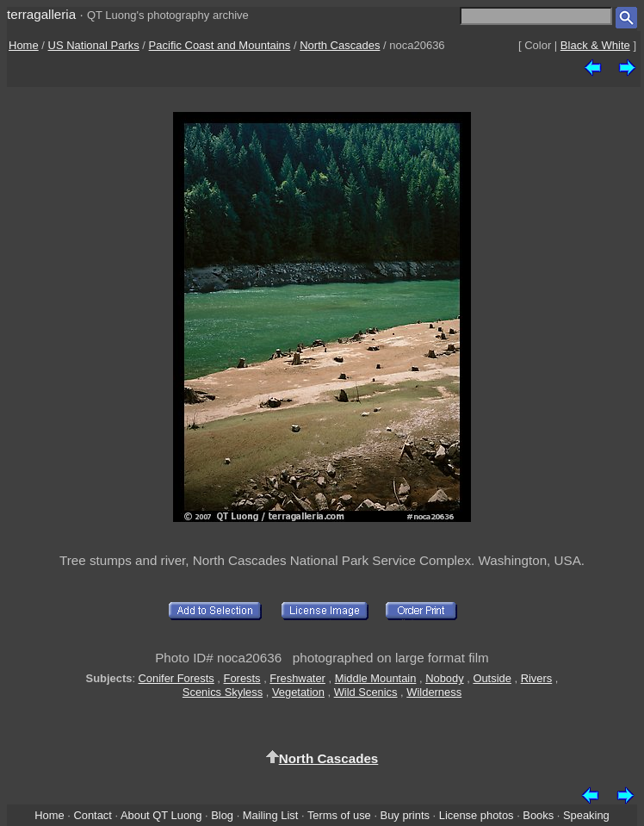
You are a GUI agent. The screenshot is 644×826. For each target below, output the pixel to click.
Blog (222, 815)
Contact (92, 815)
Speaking (586, 815)
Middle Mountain (376, 678)
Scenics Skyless (223, 692)
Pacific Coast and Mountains (220, 45)
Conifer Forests (176, 678)
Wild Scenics (366, 692)
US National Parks (94, 45)
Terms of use (339, 815)
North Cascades (340, 45)
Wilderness (434, 692)
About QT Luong (161, 815)
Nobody (445, 678)
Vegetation (298, 692)
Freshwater (297, 678)
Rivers (537, 678)
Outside (492, 678)
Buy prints (405, 815)
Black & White (595, 45)
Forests (242, 678)
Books (538, 815)
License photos (477, 815)
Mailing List (271, 815)
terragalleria (41, 14)
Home (24, 45)
